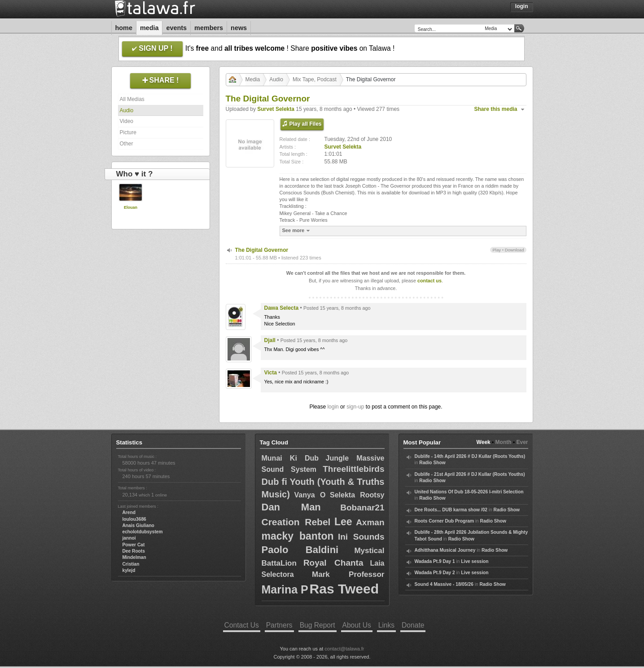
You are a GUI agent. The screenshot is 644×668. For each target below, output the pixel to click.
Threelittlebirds (353, 469)
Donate (413, 625)
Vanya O (310, 495)
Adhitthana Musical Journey (445, 550)
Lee (343, 522)
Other (127, 144)
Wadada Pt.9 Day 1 (435, 561)
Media (149, 28)
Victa (271, 373)
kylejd (129, 570)
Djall (270, 340)
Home (124, 28)
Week (484, 442)
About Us (357, 625)
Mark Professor (348, 574)
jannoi (129, 538)
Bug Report (318, 625)
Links (386, 625)
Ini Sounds (361, 537)
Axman (370, 522)
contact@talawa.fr (344, 649)
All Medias (132, 99)
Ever (522, 442)
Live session (475, 561)
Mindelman (134, 557)
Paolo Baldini (300, 550)
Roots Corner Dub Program (444, 521)
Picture (128, 132)
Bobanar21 (362, 508)
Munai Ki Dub (290, 458)
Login (522, 6)
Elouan (131, 207)
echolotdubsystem (143, 532)
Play (497, 250)
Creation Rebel (296, 522)
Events (176, 28)
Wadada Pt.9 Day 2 (435, 573)
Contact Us (242, 625)
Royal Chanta (333, 563)
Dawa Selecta (282, 308)
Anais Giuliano (138, 525)
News (239, 28)
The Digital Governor (262, 250)
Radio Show (432, 463)
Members (209, 28)
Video (127, 121)
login (333, 407)
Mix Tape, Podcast (315, 79)
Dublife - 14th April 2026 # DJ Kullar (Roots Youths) (470, 456)
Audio (127, 110)
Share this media (496, 109)
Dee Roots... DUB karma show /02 (451, 510)
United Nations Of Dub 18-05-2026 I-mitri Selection (469, 492)
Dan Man (291, 507)
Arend (129, 512)
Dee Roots (134, 551)
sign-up (355, 407)
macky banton (298, 536)
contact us (429, 281)
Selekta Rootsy (357, 495)
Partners (279, 625)
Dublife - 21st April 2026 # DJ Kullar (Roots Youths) (470, 474)
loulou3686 (134, 519)
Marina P (285, 589)
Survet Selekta (276, 109)
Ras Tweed (344, 589)
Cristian (131, 564)
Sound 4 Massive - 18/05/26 (444, 584)
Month (504, 442)
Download (515, 250)
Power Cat (134, 545)
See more (297, 231)
